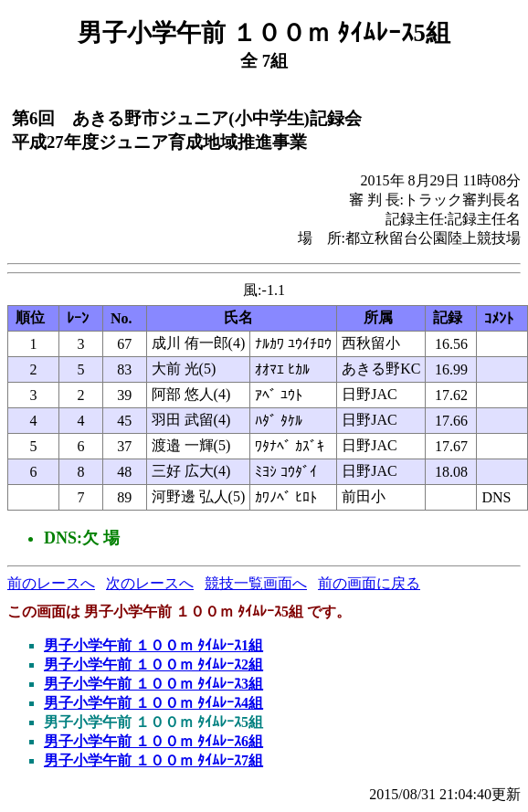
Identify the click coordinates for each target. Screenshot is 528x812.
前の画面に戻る (369, 583)
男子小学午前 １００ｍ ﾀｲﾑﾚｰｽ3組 (153, 684)
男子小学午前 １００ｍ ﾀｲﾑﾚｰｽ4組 (153, 703)
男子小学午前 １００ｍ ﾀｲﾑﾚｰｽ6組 (153, 741)
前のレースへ (51, 583)
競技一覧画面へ (256, 583)
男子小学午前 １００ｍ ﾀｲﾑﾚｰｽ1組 (153, 645)
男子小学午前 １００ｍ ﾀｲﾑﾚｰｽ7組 (153, 760)
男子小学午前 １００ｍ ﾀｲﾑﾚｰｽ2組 (153, 664)
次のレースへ (150, 583)
